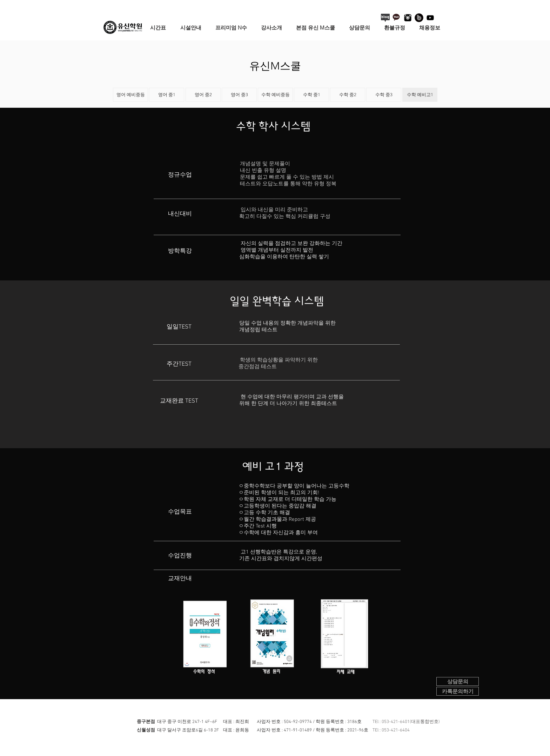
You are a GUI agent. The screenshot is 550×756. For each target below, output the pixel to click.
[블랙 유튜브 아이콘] (430, 18)
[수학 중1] (311, 95)
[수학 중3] (384, 95)
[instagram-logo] (408, 18)
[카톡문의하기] (458, 691)
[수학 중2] (348, 95)
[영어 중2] (203, 95)
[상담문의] (458, 681)
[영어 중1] (167, 95)
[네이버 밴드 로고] (419, 18)
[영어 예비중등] (130, 95)
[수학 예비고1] (420, 95)
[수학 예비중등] (275, 95)
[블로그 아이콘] (385, 18)
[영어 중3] (239, 95)
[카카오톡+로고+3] (397, 18)
